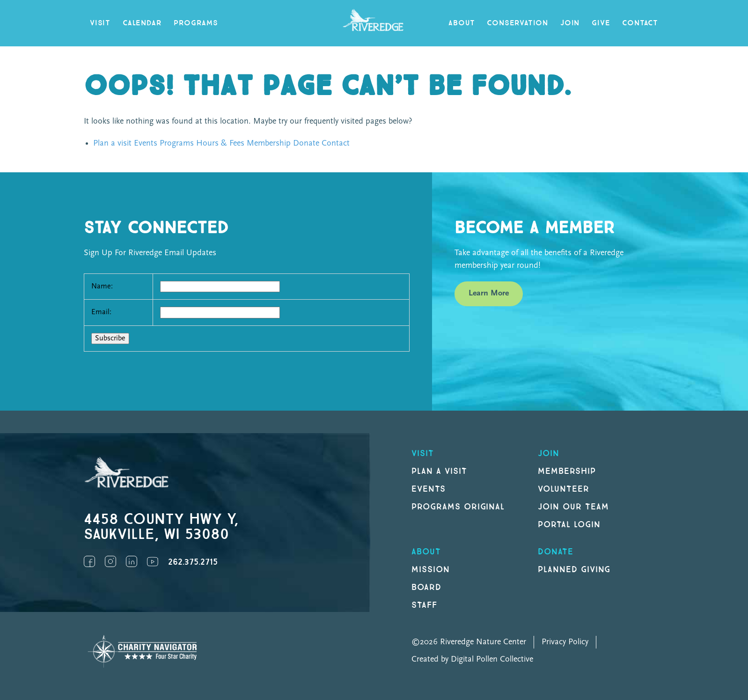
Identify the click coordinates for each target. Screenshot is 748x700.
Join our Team (573, 507)
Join (570, 23)
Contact (640, 23)
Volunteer (564, 489)
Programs (196, 23)
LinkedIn (132, 561)
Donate (306, 144)
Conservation (517, 23)
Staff (424, 605)
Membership (269, 144)
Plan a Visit (439, 471)
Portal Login (569, 525)
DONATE (556, 552)
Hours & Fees (220, 144)
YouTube (153, 561)
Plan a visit (112, 144)
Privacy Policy (565, 642)
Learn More (489, 293)
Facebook (89, 561)
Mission (431, 570)
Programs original (458, 507)
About (462, 23)
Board (426, 587)
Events (146, 144)
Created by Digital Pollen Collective (472, 659)
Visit (100, 23)
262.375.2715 (193, 562)
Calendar (142, 23)
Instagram (110, 561)
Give (601, 23)
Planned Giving (574, 570)
